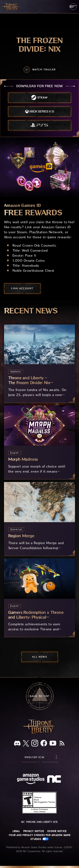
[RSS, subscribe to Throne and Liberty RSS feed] (62, 744)
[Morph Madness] (40, 442)
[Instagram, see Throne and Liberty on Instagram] (35, 744)
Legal (16, 831)
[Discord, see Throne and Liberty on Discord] (17, 744)
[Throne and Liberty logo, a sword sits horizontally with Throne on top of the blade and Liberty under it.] (40, 733)
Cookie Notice (57, 831)
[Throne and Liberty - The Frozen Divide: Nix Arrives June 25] (40, 364)
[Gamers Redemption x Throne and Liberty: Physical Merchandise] (40, 598)
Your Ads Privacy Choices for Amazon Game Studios (39, 837)
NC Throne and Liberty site (39, 822)
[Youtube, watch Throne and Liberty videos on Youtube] (53, 744)
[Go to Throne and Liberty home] (11, 6)
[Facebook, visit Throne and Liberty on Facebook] (44, 744)
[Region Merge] (40, 519)
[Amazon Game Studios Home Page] (31, 779)
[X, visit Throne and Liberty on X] (26, 744)
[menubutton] (73, 7)
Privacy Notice (34, 831)
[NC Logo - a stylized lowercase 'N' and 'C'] (55, 780)
